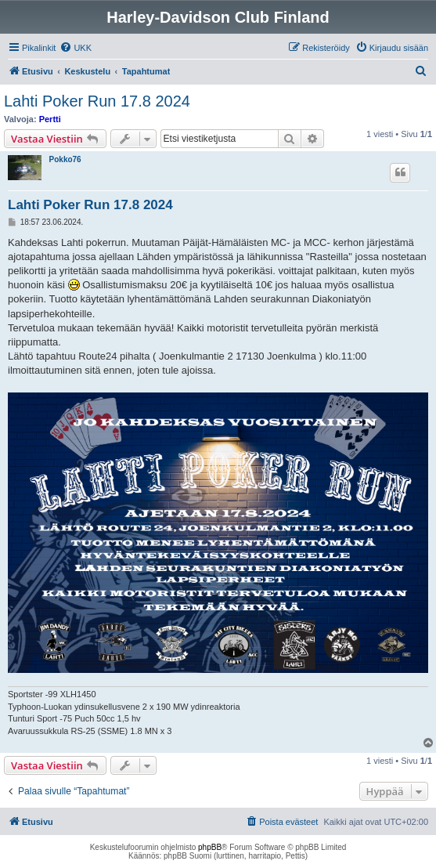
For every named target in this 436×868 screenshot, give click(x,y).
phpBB (210, 847)
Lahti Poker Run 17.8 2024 (97, 101)
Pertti (50, 119)
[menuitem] (76, 48)
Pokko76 (65, 159)
